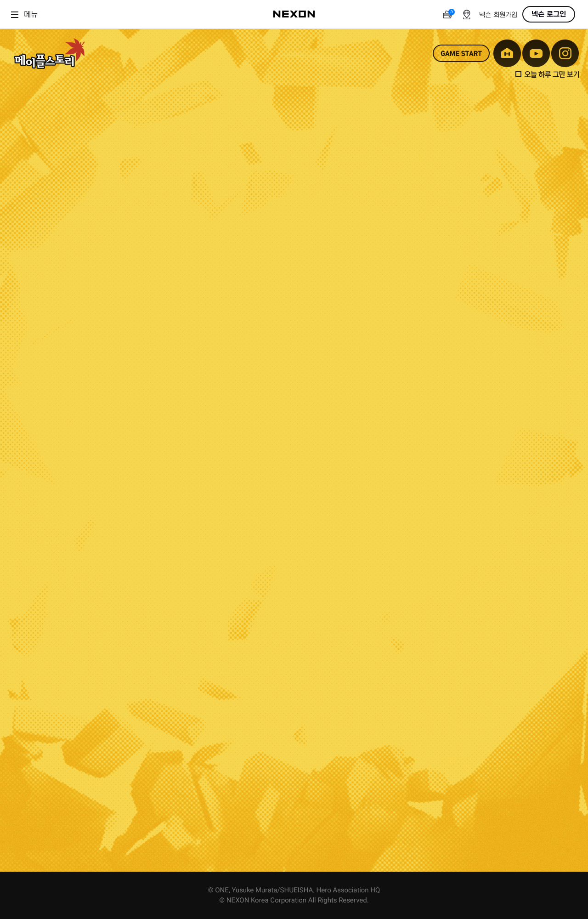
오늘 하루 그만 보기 (547, 74)
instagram (565, 53)
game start (461, 53)
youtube (536, 53)
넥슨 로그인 (549, 14)
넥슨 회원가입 (498, 15)
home (507, 53)
